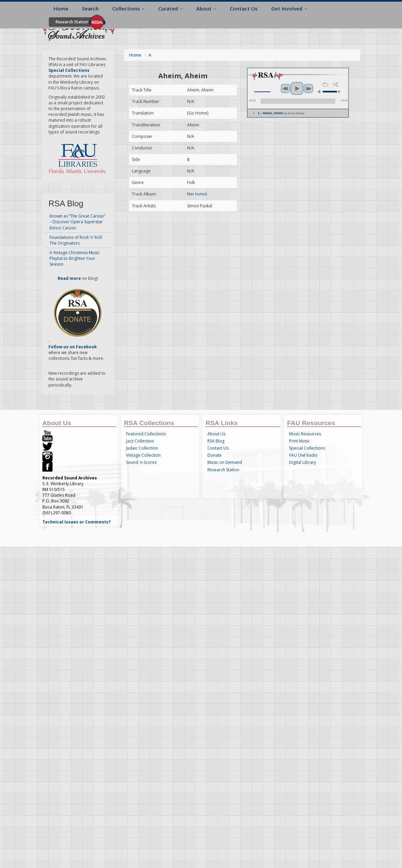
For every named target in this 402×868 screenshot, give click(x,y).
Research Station (72, 22)
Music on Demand (225, 462)
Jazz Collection (140, 441)
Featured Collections (146, 434)
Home (61, 8)
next (308, 88)
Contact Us (244, 8)
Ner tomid (197, 194)
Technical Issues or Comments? (76, 522)
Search (90, 8)
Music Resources (305, 434)
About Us (216, 434)
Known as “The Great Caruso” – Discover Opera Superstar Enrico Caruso (77, 222)
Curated (170, 8)
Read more (69, 278)
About (206, 8)
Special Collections (307, 448)
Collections (128, 8)
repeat (325, 84)
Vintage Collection (143, 455)
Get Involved (289, 8)
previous (285, 88)
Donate (215, 455)
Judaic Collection (142, 448)
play (297, 88)
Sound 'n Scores (141, 462)
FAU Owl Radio (303, 455)
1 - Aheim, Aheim (281, 113)
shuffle (335, 84)
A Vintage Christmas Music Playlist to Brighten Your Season (75, 258)
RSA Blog (216, 441)
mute (320, 92)
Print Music (299, 441)
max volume (339, 92)
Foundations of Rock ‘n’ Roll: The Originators (76, 240)
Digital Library (303, 462)
